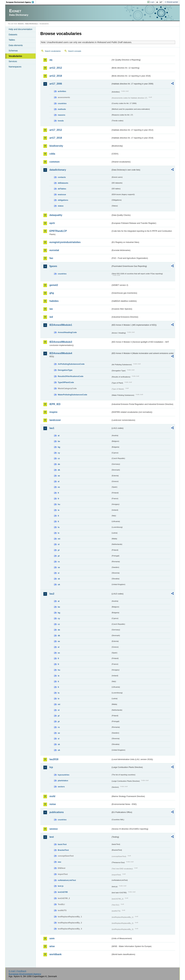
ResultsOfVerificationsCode (71, 376)
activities (62, 91)
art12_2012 (56, 68)
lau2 (52, 594)
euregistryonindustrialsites (65, 242)
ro (59, 562)
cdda (52, 154)
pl (59, 550)
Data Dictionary (31, 24)
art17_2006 (56, 84)
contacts (62, 177)
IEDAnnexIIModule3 (61, 342)
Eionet (21, 24)
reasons (61, 115)
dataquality (56, 215)
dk (59, 470)
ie (59, 510)
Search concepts (75, 51)
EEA (21, 2)
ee (59, 476)
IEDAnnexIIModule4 (61, 353)
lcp (51, 767)
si (59, 573)
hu (59, 504)
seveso (54, 829)
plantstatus (63, 781)
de (59, 464)
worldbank (55, 954)
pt (59, 556)
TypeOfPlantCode (66, 382)
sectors (61, 787)
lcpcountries (64, 775)
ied (51, 317)
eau (59, 862)
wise (52, 946)
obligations (63, 200)
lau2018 (54, 759)
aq (51, 60)
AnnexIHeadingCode (67, 332)
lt (58, 521)
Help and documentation (20, 29)
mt (59, 539)
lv (59, 533)
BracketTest (63, 850)
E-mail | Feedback (17, 971)
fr (58, 499)
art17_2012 (56, 130)
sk (59, 579)
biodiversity (56, 146)
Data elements (16, 45)
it (58, 516)
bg (59, 447)
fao (51, 258)
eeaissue (62, 194)
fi (58, 493)
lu (59, 527)
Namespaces (15, 67)
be (59, 441)
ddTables (62, 189)
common (55, 162)
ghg (52, 293)
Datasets (13, 35)
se (59, 567)
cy (59, 453)
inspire (53, 412)
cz (59, 458)
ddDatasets (63, 183)
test (52, 837)
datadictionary (58, 170)
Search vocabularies (53, 51)
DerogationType (65, 370)
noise (53, 804)
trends (61, 121)
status (61, 206)
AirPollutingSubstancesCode (71, 364)
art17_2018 (56, 138)
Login (152, 2)
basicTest (62, 844)
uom (52, 938)
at (59, 436)
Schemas (13, 51)
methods (62, 109)
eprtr (52, 223)
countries (62, 103)
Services (13, 61)
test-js (61, 886)
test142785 (63, 892)
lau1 (52, 428)
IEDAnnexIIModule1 (61, 325)
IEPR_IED (55, 404)
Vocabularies (15, 56)
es (59, 487)
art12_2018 (56, 76)
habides (54, 301)
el (59, 481)
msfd (52, 796)
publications (57, 812)
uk (59, 584)
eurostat (54, 250)
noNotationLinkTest (67, 880)
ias (51, 309)
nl (59, 544)
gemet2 (54, 285)
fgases (53, 266)
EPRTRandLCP (58, 231)
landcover (55, 420)
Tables (12, 40)
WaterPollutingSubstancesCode (72, 395)
